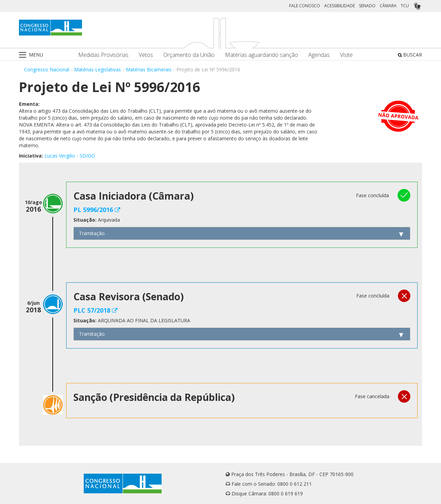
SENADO (367, 6)
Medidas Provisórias (103, 55)
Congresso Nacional (47, 69)
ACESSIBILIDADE (340, 6)
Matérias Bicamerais (149, 69)
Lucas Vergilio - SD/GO (70, 156)
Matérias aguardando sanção (261, 55)
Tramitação (92, 233)
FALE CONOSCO (305, 6)
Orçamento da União (189, 55)
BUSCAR (410, 55)
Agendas (319, 55)
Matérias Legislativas (98, 69)
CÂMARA (388, 6)
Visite (346, 55)
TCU (405, 6)
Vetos (146, 55)
